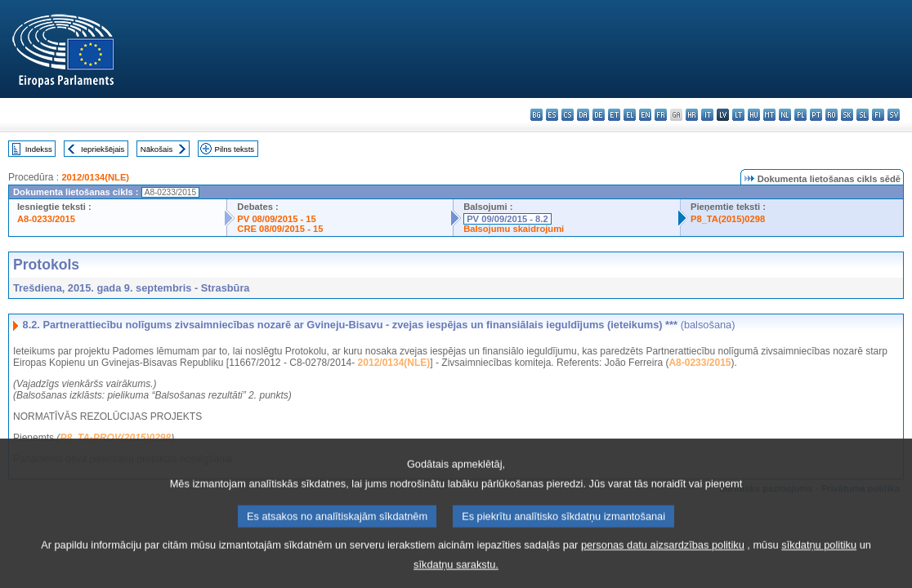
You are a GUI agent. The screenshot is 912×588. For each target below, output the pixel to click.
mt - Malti (769, 115)
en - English (645, 115)
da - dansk (583, 115)
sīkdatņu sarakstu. (456, 576)
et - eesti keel (614, 115)
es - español (552, 115)
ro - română (832, 115)
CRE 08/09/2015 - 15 (280, 229)
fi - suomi (878, 115)
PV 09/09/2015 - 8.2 (507, 219)
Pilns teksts (235, 149)
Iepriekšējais (103, 149)
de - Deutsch (599, 115)
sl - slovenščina (863, 115)
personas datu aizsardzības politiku (663, 557)
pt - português (816, 115)
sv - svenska (894, 115)
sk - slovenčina (847, 115)
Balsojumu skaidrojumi (514, 229)
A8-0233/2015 (46, 219)
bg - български (536, 115)
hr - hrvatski (692, 115)
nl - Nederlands (785, 115)
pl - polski (800, 115)
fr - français (661, 115)
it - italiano (707, 115)
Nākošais (156, 149)
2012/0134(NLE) (95, 177)
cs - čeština (568, 115)
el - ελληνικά (630, 115)
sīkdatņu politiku (819, 557)
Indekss (39, 149)
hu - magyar (754, 115)
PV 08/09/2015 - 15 (276, 219)
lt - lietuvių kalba (738, 115)
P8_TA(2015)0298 (728, 219)
